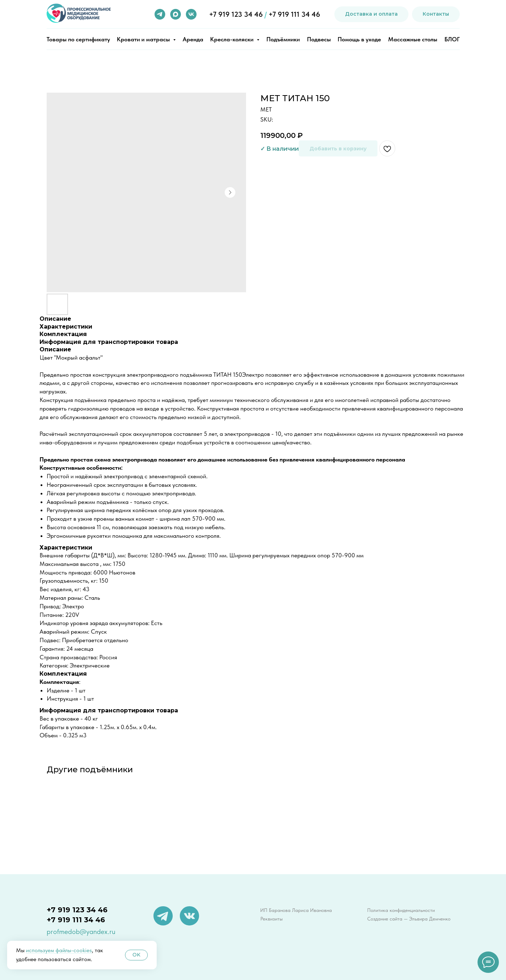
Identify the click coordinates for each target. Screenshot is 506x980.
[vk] (191, 14)
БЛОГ (452, 39)
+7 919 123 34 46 (236, 14)
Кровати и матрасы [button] (144, 39)
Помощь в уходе (359, 39)
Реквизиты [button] (272, 919)
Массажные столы (413, 39)
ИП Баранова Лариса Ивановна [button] (296, 910)
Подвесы (319, 39)
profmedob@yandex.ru (81, 932)
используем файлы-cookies (59, 950)
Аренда (193, 39)
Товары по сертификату (78, 39)
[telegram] (160, 14)
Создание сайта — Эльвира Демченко (409, 919)
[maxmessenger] (176, 14)
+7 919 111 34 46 (294, 14)
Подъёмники (283, 39)
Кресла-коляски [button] (233, 39)
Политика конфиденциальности (401, 910)
